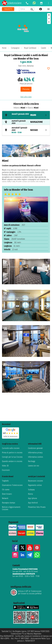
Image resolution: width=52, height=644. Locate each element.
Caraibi (44, 48)
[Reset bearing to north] (49, 22)
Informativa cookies (36, 457)
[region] (26, 28)
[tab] (26, 115)
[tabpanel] (26, 163)
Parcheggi (32, 461)
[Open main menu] (48, 9)
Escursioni (6, 470)
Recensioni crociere (35, 481)
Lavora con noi (34, 466)
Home (4, 48)
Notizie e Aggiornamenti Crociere (11, 508)
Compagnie (15, 48)
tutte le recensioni (11, 436)
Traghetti (5, 481)
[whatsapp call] (34, 3)
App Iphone (33, 498)
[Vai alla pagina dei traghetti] (8, 9)
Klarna (30, 494)
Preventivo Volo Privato (37, 507)
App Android (33, 503)
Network (5, 498)
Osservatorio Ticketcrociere (12, 485)
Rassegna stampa (9, 503)
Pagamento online (35, 485)
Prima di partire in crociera (12, 453)
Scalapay (31, 490)
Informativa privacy (35, 453)
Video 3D (5, 466)
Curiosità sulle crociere (11, 448)
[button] (47, 272)
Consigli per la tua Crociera (12, 457)
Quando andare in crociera (12, 461)
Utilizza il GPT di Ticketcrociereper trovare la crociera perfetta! (26, 592)
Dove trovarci (7, 494)
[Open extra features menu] (27, 9)
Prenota (26, 89)
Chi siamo (6, 490)
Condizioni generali (35, 448)
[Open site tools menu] (48, 3)
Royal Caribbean (30, 48)
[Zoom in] (49, 15)
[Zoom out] (49, 19)
